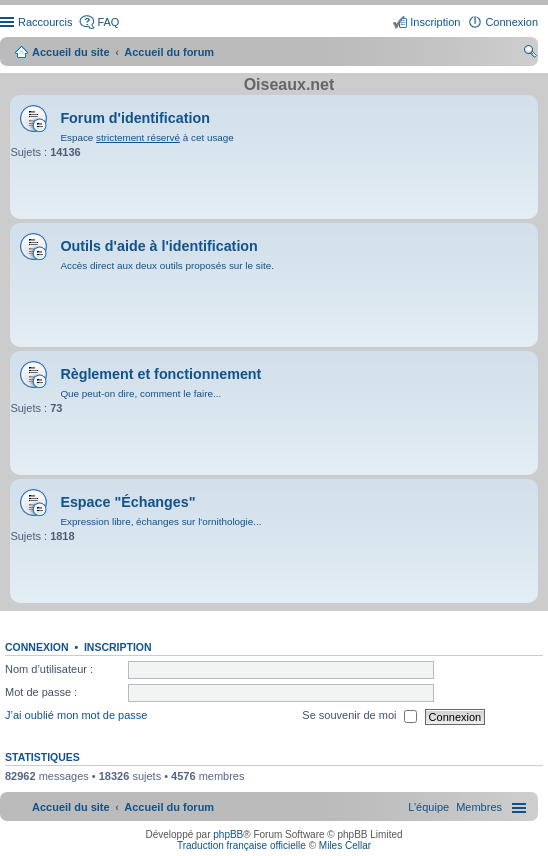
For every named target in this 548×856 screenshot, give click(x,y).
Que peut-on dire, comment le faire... (140, 393)
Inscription (118, 647)
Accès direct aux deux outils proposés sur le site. (167, 265)
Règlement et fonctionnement (160, 374)
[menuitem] (479, 807)
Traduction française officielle (241, 845)
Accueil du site (71, 52)
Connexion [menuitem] (511, 22)
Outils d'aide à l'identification (158, 246)
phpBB (228, 834)
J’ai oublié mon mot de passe (76, 716)
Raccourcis (45, 22)
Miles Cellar (345, 845)
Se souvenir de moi (359, 717)
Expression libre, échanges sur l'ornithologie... (160, 521)
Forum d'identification (135, 118)
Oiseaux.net (289, 84)
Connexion (37, 647)
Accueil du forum (169, 52)
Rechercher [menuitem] (530, 54)
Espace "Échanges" (127, 502)
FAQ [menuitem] (108, 22)
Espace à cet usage (146, 137)
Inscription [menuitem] (435, 22)
